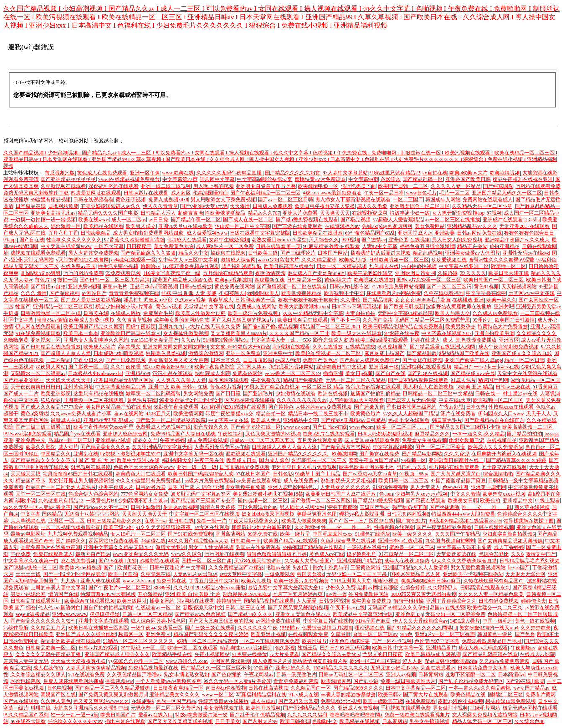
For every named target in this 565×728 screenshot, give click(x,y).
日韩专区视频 (334, 601)
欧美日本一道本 (81, 333)
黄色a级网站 (34, 414)
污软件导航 (16, 628)
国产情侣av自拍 (48, 286)
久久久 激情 (34, 293)
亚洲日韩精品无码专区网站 (123, 380)
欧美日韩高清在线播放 (289, 266)
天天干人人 (539, 414)
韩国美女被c (310, 574)
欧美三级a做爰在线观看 (381, 340)
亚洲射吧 (504, 307)
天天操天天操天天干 (68, 380)
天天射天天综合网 (525, 574)
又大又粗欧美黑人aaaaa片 (239, 333)
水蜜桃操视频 (26, 681)
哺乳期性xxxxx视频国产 (247, 648)
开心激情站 (150, 594)
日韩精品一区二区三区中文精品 (438, 393)
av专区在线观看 (212, 527)
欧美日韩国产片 (118, 715)
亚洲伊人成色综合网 (125, 434)
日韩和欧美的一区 (255, 300)
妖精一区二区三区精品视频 (207, 641)
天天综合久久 (324, 240)
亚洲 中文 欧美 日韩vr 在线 (178, 387)
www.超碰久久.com (187, 661)
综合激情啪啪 (498, 474)
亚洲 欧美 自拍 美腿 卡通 (193, 594)
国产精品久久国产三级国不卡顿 (465, 427)
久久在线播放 (328, 347)
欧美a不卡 (548, 634)
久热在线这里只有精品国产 (494, 581)
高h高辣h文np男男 (41, 273)
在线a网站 (143, 701)
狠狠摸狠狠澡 (105, 614)
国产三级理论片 (298, 253)
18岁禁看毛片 (361, 554)
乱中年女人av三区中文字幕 (188, 260)
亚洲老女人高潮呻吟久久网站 (96, 340)
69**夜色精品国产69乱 (370, 233)
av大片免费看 (284, 654)
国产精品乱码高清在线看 (490, 654)
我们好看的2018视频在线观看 (234, 407)
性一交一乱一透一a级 (74, 715)
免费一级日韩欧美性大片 (408, 681)
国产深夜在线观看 (426, 501)
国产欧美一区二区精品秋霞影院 (171, 420)
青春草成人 (221, 300)
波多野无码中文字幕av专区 (201, 494)
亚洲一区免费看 (243, 353)
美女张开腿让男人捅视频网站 (81, 480)
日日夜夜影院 (258, 360)
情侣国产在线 (63, 594)
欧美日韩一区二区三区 (403, 480)
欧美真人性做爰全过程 (200, 313)
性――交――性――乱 (487, 507)
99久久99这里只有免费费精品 (149, 480)
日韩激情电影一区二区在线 (51, 313)
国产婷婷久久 (71, 541)
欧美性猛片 (314, 641)
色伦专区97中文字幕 (437, 641)
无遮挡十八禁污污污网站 (92, 514)
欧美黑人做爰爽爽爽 (304, 521)
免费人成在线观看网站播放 (73, 681)
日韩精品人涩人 (158, 213)
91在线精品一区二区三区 (406, 554)
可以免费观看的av (258, 507)
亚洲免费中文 (278, 353)
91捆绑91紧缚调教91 (226, 340)
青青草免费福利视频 (296, 681)
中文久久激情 (465, 494)
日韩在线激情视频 (494, 527)
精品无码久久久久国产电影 (108, 213)
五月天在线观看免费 (320, 440)
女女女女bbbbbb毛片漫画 (423, 300)
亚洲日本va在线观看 (400, 541)
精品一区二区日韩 (524, 360)
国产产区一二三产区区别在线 (361, 521)
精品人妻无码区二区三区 (31, 266)
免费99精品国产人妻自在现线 (183, 434)
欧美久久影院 (41, 447)
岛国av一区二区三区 (71, 440)
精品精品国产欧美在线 (464, 353)
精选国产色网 (493, 380)
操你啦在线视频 (228, 253)
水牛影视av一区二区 (143, 648)
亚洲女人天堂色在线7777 (303, 614)
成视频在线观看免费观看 (38, 253)
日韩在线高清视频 (268, 688)
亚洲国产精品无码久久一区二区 (507, 193)
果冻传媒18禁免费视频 (511, 701)
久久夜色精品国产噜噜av (134, 674)
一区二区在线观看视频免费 (270, 641)
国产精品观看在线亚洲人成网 (443, 347)
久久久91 (183, 588)
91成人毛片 (463, 380)
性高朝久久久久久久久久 (74, 240)
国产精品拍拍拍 (524, 434)
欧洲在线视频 (333, 393)
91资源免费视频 (390, 487)
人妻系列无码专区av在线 (222, 447)
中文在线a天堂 (455, 400)
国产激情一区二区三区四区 (321, 501)
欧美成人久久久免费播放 (496, 447)
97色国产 (263, 668)
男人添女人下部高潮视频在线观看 (353, 199)
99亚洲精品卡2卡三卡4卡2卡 (191, 400)
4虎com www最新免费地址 (332, 193)
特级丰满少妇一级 (410, 213)
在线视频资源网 (370, 213)
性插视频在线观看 (394, 527)
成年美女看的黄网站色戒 (182, 320)
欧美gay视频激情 (233, 280)
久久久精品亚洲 (319, 260)
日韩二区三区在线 (245, 608)
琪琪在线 (41, 708)
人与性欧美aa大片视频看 (356, 400)
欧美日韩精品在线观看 (303, 320)
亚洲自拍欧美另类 (494, 333)
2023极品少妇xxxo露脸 (221, 588)
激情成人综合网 (238, 260)
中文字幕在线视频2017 (447, 333)
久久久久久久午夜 (257, 628)
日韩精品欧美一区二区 (51, 648)
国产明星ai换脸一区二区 (30, 567)
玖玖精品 (51, 400)
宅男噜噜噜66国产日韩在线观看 (78, 474)
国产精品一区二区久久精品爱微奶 (113, 688)
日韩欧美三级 (263, 253)
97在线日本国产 (253, 474)
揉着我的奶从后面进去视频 (380, 253)
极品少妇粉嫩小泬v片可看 (124, 307)
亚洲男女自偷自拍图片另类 (266, 186)
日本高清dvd (512, 674)
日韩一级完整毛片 (296, 674)
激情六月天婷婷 (218, 507)
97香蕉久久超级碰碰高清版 (134, 240)
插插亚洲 (333, 373)
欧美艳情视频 (505, 173)
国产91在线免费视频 (190, 534)
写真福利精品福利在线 (261, 695)
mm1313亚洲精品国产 (155, 340)
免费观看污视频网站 (291, 367)
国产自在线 (32, 240)
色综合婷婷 (413, 588)
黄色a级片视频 (226, 387)
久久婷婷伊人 (442, 588)
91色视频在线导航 (91, 467)
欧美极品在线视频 (360, 721)
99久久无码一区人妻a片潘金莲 (37, 507)
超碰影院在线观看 (159, 561)
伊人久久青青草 (160, 206)
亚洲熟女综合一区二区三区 (420, 206)
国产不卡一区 (345, 320)
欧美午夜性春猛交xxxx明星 (103, 427)
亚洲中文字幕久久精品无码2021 (118, 547)
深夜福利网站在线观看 (113, 186)
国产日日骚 (228, 393)
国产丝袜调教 (498, 186)
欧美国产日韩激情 (515, 320)
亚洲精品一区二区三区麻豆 (63, 307)
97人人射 (412, 661)
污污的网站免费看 (83, 273)
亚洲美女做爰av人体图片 (472, 253)
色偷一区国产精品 (176, 701)
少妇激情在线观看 (295, 393)
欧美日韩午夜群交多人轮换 (325, 206)
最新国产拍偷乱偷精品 (375, 393)
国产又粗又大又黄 (298, 701)
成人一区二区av (129, 220)
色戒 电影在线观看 (409, 420)
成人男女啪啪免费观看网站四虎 (149, 233)
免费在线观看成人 (53, 554)
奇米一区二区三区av (375, 634)
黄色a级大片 (338, 280)
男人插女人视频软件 (302, 507)
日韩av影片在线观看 (146, 193)
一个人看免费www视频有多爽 (168, 681)
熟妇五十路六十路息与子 (321, 567)
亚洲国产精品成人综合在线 (182, 280)
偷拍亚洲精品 (504, 246)
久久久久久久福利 (307, 715)
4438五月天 (158, 414)
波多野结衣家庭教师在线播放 (459, 307)
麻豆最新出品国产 (384, 353)
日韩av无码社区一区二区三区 (351, 674)
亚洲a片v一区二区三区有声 (445, 634)
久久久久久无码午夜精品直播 (230, 173)
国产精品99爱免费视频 (378, 501)
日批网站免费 (63, 206)
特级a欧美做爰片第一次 (201, 715)
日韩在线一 (488, 393)
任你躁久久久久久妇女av (75, 721)
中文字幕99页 (363, 179)
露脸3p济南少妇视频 (460, 701)
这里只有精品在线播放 (98, 393)
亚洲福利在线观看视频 (426, 367)
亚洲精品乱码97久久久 (472, 226)
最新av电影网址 (28, 534)
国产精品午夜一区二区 (196, 220)
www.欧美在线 (178, 173)
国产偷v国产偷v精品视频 (270, 327)
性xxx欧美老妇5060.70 (168, 367)
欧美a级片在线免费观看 (329, 434)
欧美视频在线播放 (374, 280)
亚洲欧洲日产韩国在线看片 (131, 333)
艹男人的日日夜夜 (383, 654)
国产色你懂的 (226, 674)
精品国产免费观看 (303, 380)
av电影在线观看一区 (133, 260)
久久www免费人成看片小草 (81, 414)
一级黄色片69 (101, 501)
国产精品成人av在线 (473, 373)
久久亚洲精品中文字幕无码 (162, 447)
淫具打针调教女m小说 (148, 300)
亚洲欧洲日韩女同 (415, 273)
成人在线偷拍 (48, 668)
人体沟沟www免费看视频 (324, 407)
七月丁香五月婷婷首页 (298, 594)
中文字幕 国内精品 (41, 514)
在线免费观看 (421, 701)
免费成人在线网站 (257, 307)
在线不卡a (155, 521)
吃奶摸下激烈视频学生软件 (131, 454)
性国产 (23, 307)
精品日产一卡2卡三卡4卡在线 (486, 367)
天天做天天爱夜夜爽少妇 (78, 661)
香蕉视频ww (119, 681)
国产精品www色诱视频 (200, 614)
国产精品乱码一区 (423, 179)
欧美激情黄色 (336, 681)
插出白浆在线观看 (125, 721)
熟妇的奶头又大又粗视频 (348, 480)
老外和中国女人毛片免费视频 (304, 467)
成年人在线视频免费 (407, 561)
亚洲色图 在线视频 (409, 240)
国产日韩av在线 (330, 427)
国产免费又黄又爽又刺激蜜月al (113, 695)
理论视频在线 (370, 628)
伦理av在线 (278, 567)
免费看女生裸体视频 (424, 440)
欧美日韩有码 (295, 721)
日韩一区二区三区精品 (147, 614)
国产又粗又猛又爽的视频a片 (243, 320)
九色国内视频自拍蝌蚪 (450, 541)
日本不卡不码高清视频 (357, 307)
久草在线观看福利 (444, 293)
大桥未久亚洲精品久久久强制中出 (91, 708)
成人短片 (68, 447)
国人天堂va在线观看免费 (372, 440)
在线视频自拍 (502, 440)
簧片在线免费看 (458, 414)
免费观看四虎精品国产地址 (492, 641)
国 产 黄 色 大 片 (96, 460)
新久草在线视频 (532, 507)
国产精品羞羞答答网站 (346, 447)
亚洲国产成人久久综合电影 (521, 353)
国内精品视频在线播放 (249, 400)
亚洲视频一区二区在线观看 (94, 400)
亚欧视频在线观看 (246, 454)
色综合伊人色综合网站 (93, 494)
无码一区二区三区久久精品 (356, 380)
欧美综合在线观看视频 (90, 601)
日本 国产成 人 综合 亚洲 (195, 487)
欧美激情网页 (188, 414)
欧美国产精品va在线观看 (291, 541)
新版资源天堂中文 (203, 608)
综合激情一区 (66, 226)
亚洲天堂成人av (415, 233)
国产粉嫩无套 (369, 407)
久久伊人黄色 (56, 701)
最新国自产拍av (93, 554)
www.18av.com (139, 581)
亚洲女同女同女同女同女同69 (175, 347)
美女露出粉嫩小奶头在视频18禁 (268, 494)
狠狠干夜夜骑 (342, 507)
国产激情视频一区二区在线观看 (292, 286)
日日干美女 (228, 721)
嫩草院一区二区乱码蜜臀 (153, 393)
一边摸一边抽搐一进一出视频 (43, 220)
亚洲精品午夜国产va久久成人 (517, 240)
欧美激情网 (344, 454)
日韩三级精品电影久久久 (114, 521)
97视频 (494, 213)
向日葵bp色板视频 (226, 688)
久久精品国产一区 (311, 688)
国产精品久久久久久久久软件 (43, 621)
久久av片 (191, 340)
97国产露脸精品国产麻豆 (458, 480)
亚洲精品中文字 (300, 420)
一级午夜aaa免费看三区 (157, 628)
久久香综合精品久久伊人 (38, 674)
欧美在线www (94, 220)
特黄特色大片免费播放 (503, 327)
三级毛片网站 (485, 708)
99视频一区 (413, 460)
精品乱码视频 (428, 253)
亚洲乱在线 (86, 454)
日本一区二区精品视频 (342, 266)
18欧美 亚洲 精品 (474, 387)
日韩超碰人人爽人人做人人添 (285, 447)
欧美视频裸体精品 (301, 293)
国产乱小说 (366, 681)
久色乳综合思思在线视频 (348, 541)
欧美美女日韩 (463, 501)
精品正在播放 (472, 246)
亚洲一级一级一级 (197, 467)
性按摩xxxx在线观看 (511, 407)
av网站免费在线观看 (278, 621)
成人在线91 (263, 701)
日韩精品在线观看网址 (36, 601)
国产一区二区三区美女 (440, 447)
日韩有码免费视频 (498, 601)
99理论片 (483, 320)
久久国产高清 (378, 320)
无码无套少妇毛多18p (394, 668)
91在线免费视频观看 (38, 333)
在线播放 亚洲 (468, 300)
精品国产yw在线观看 (77, 434)
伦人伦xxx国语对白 (59, 608)
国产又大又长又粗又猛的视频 (180, 721)
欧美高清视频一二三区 (527, 427)
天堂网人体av (251, 367)
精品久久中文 (193, 253)
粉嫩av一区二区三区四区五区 (262, 440)
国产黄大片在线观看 (426, 695)
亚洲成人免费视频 (358, 708)
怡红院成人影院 (213, 373)
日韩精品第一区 (304, 280)
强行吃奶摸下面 (358, 186)
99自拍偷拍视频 (419, 266)
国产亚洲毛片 (258, 393)
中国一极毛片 (498, 621)
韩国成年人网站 (443, 199)
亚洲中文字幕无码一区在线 (193, 454)
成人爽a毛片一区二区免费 (225, 246)
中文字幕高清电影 (393, 447)
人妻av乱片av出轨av (195, 574)
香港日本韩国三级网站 (411, 407)
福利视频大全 (177, 460)
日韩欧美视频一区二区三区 (399, 260)
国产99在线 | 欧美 (525, 681)
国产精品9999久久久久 (358, 688)
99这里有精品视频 (51, 199)
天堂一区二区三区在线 (41, 494)
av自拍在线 (435, 173)
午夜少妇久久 (88, 360)
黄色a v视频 (169, 307)
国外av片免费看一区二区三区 (429, 280)
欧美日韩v (389, 695)
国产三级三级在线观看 (210, 628)
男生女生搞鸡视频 (429, 721)
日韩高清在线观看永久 (485, 588)
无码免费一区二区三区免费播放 (166, 708)
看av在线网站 (129, 414)
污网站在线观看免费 (538, 186)
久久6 (517, 554)
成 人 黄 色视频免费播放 (469, 340)
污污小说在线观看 (172, 373)
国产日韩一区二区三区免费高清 (115, 280)
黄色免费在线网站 (234, 286)
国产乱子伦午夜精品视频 (257, 715)
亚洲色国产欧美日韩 (468, 179)
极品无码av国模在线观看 (530, 708)
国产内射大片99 (260, 721)
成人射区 (181, 193)
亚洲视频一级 (384, 367)
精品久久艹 (145, 440)
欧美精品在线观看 (103, 226)
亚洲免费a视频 (84, 286)
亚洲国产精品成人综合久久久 (117, 654)
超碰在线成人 (425, 340)
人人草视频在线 (28, 521)
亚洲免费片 (158, 634)
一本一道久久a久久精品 (479, 434)
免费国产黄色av (320, 360)
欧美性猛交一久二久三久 (495, 608)
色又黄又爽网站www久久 (101, 701)
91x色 (406, 634)
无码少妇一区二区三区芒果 (357, 574)
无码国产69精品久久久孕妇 (398, 608)
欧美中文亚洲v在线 (138, 460)
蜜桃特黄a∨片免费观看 (320, 179)
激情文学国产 (541, 554)
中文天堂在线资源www (66, 246)
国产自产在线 (390, 373)
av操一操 (336, 594)
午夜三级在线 (209, 460)
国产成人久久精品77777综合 (52, 407)
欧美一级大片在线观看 (357, 333)
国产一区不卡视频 (392, 641)
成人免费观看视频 (208, 440)
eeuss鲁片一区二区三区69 (293, 373)
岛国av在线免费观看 (258, 547)
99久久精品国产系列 (26, 715)
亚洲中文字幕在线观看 (103, 621)
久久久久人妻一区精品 (456, 186)
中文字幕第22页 (180, 179)
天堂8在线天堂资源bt (258, 561)
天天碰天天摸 (26, 474)
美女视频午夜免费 (245, 487)
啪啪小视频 (386, 581)
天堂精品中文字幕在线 (209, 307)
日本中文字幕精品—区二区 (416, 688)
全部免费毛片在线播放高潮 (51, 547)
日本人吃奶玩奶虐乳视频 (385, 434)
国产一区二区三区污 (449, 286)
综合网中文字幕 (217, 179)
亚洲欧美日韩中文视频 (342, 367)
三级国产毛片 (375, 507)
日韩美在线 (96, 313)
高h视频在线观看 (291, 347)
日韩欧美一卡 (246, 541)
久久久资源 (457, 454)
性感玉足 (308, 648)
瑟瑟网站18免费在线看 (113, 541)
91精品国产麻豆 (373, 621)
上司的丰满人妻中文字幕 (58, 588)
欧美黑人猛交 (141, 226)
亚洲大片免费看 (300, 213)
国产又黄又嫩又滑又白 (456, 474)
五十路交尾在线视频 (504, 467)
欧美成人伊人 (266, 420)
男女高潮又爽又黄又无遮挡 (178, 360)
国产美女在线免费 (379, 454)
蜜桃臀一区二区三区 (412, 547)
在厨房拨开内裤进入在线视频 (504, 454)
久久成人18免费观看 (495, 313)
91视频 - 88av (414, 474)
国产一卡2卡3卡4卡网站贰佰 (74, 574)
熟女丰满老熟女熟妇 (187, 674)
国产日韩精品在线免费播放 (51, 347)
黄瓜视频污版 (60, 173)
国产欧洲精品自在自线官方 (494, 420)
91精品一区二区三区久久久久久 (139, 641)
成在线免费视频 (78, 561)
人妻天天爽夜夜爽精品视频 (96, 668)
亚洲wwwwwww (70, 614)
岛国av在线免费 (447, 608)
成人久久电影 (372, 206)
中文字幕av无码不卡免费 (464, 547)
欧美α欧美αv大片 (469, 173)
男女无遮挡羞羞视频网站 (478, 567)
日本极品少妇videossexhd (95, 373)
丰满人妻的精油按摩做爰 (348, 695)
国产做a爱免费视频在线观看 (307, 220)
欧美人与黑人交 (452, 313)
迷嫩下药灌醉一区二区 (470, 674)
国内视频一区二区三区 (263, 501)
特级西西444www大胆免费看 (463, 514)
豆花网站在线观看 (229, 380)
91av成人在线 (303, 695)
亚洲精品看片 (441, 648)
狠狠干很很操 (408, 601)
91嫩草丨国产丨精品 (318, 474)
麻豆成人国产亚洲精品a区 (316, 273)
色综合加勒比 (494, 554)
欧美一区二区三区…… (402, 427)
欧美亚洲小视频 (268, 634)
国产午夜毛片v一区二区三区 (120, 588)
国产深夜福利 (64, 293)
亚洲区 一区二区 (66, 521)
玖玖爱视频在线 (449, 260)
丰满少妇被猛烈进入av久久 (110, 206)
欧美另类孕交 (460, 327)
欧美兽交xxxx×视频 (504, 494)
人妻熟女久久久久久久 (345, 487)
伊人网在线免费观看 (38, 327)
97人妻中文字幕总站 (345, 173)
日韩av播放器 (150, 487)
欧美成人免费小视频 (92, 320)
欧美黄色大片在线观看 (141, 474)
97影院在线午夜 (402, 333)
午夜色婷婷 (172, 440)
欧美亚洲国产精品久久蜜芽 (93, 327)
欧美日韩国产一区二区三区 (493, 280)
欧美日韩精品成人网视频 (433, 654)
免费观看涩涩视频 (341, 701)
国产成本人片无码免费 (411, 400)
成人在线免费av (301, 480)
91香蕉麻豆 (545, 387)
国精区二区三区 (506, 695)
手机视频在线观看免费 (406, 708)
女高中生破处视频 (229, 240)
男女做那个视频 (450, 708)
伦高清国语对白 (211, 193)
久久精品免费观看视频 (504, 661)
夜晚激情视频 (270, 273)
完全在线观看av (438, 668)
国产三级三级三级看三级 (43, 427)
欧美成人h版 (353, 260)
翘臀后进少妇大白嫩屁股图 (262, 527)
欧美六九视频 (256, 581)
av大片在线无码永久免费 (213, 327)
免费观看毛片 (158, 313)
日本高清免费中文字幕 (483, 668)
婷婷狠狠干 (229, 601)
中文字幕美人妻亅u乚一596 (280, 340)
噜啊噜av (150, 266)
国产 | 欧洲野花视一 (125, 567)
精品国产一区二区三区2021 (330, 327)
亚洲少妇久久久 (293, 668)
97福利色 (546, 260)
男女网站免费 (198, 393)
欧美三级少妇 (118, 527)
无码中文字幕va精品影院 (405, 313)
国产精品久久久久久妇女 (293, 173)
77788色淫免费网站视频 (398, 286)
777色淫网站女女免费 (144, 494)
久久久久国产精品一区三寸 (299, 333)
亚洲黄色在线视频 (230, 661)
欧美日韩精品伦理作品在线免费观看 (403, 327)
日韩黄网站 (431, 674)
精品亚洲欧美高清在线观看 (71, 641)
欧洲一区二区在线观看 (193, 648)
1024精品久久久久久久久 (341, 668)
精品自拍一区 (271, 414)
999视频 (350, 240)
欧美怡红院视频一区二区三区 (329, 353)
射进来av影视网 (181, 507)
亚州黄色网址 (78, 387)
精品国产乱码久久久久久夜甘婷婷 (211, 634)
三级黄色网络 (365, 567)
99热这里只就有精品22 (395, 173)
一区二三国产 (408, 199)
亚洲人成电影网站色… (293, 487)
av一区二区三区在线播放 (453, 220)
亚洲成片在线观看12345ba (511, 220)
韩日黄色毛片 (447, 420)
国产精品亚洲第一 (23, 380)
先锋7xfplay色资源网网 (387, 226)
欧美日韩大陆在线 (508, 273)
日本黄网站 (395, 721)
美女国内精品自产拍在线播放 (118, 407)
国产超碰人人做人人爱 (66, 353)
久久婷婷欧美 (536, 628)
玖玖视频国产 (392, 347)
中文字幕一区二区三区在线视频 (204, 514)
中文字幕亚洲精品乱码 (121, 387)
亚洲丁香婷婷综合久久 (451, 601)
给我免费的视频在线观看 (373, 387)
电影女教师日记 (467, 440)
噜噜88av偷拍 (52, 320)
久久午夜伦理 (126, 367)
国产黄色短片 (411, 521)
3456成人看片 (465, 621)
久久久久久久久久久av (302, 400)
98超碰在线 (153, 541)
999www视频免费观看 (28, 434)
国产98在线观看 (21, 701)
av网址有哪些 (383, 588)
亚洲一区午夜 (145, 173)
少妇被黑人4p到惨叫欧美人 (249, 293)
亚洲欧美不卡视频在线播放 (473, 574)
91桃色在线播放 (372, 534)
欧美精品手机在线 (172, 654)
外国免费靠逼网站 (368, 594)
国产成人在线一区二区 (248, 220)
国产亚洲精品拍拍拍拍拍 (68, 179)
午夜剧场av (523, 648)
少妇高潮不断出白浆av (143, 501)
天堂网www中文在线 (532, 293)
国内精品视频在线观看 (269, 601)
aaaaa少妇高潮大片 (279, 260)
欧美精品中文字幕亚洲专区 (363, 614)
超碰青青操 (190, 213)
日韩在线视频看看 (93, 199)
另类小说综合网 (28, 594)
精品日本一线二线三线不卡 (318, 414)
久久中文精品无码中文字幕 (313, 313)
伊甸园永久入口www (501, 414)
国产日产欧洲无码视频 (345, 648)
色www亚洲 (455, 487)
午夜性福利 (230, 434)
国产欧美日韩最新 (404, 307)
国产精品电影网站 (422, 454)
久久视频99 (307, 527)
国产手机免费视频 (126, 360)
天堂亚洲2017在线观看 (524, 226)
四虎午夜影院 (141, 327)
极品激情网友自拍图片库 (320, 661)
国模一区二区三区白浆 (207, 561)
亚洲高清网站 (230, 534)
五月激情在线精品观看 (228, 273)
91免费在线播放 (249, 654)
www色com (362, 427)
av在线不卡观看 (28, 721)
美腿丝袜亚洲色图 (317, 514)
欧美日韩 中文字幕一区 (398, 648)
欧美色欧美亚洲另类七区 (367, 467)
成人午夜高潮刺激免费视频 (508, 347)
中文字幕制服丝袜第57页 (265, 179)
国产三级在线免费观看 (297, 226)
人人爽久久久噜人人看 (181, 380)
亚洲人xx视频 (401, 674)
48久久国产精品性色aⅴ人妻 (198, 541)
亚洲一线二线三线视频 (166, 186)
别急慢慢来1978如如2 (247, 594)
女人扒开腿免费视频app (458, 213)
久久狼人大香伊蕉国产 (309, 561)
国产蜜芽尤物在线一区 (256, 427)
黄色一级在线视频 (535, 621)
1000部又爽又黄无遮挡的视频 (424, 594)
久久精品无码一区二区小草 (482, 206)
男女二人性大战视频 (211, 547)
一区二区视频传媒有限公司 (71, 527)
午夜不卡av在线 (348, 608)
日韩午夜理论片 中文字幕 (178, 567)
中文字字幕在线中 (486, 293)
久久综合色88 (529, 721)
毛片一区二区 (455, 193)
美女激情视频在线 (223, 708)
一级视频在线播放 (367, 547)
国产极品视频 (355, 220)
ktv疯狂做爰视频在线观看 (191, 266)
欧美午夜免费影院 (214, 367)
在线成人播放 (126, 313)
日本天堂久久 (226, 360)
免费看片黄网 (540, 695)
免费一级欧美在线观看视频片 (417, 715)
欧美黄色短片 (365, 414)
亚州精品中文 (518, 501)
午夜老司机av (259, 674)
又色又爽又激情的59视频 (273, 434)
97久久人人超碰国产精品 (411, 414)
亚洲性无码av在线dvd (526, 253)
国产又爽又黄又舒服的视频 (298, 608)
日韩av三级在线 (513, 387)
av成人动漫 (288, 360)
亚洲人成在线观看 (100, 581)
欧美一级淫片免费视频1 (254, 313)
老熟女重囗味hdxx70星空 (279, 240)
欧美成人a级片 (99, 347)
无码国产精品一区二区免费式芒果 (432, 320)
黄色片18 (45, 280)
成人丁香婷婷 (509, 547)
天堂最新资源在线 (456, 554)
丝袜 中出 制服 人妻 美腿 (189, 293)
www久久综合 (186, 554)
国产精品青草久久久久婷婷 (516, 460)
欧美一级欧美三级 (383, 701)
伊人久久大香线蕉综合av (420, 621)
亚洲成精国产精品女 (360, 561)
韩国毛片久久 (412, 467)
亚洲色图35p (409, 614)
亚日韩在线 (181, 521)
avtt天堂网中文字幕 (241, 574)
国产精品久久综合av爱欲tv (331, 654)
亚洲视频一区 (46, 340)
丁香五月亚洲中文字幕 (214, 581)
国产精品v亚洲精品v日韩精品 (353, 420)
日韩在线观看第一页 (278, 246)
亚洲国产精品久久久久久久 (299, 454)
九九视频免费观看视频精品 (78, 534)
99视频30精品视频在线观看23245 (465, 521)
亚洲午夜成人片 (116, 487)
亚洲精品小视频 (113, 440)
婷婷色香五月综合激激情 (427, 246)
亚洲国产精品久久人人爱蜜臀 (416, 567)
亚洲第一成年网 (488, 487)
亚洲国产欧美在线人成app (473, 360)
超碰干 (11, 414)
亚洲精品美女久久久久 (175, 695)
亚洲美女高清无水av (53, 213)
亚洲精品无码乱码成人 (108, 420)
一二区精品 (58, 360)
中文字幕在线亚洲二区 (464, 266)
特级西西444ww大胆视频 (108, 594)
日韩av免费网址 (21, 641)
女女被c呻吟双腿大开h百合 (240, 347)
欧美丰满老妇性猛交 (370, 273)
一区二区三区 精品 (322, 387)
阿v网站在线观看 (195, 601)
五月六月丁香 (63, 233)
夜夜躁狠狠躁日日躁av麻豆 (431, 581)
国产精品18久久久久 (250, 614)
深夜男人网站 (51, 367)
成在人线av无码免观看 (483, 648)
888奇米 (162, 588)
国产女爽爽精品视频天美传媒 (510, 541)
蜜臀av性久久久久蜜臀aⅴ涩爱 (501, 260)
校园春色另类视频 (166, 353)
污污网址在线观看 (224, 554)
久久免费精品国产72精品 (236, 567)
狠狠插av (289, 628)
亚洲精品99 (138, 373)
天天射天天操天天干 (144, 514)
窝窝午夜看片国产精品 (374, 460)
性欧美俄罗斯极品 (225, 213)
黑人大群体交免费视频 (93, 253)
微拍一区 (67, 280)
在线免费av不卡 (78, 266)
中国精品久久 (56, 454)
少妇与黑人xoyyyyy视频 (421, 494)
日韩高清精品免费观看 (244, 467)
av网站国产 (94, 293)
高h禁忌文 (129, 347)
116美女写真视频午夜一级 (172, 273)
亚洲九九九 (171, 327)
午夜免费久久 (266, 380)
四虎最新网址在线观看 (96, 193)
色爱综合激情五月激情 (327, 628)
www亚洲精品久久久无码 (141, 554)
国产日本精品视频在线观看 (418, 380)
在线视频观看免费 (308, 634)
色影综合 (390, 179)
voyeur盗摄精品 (32, 614)
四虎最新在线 (270, 280)
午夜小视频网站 (212, 654)
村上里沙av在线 (520, 393)
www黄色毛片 (421, 193)
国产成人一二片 (21, 393)
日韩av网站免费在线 (479, 233)
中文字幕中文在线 (229, 420)
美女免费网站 (430, 226)
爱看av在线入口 (155, 715)
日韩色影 (283, 474)
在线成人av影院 (537, 654)
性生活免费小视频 (118, 266)
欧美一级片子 (295, 534)
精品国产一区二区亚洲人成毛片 (61, 487)
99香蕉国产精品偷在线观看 (314, 547)
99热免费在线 (263, 534)
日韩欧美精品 (95, 233)
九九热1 (69, 581)
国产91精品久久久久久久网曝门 (422, 628)
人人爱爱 (306, 601)
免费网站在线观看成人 (488, 199)
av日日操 (158, 220)
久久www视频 (190, 300)
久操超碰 (447, 273)
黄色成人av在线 (327, 554)
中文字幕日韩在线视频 (328, 621)
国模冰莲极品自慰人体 (415, 574)
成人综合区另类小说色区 (158, 621)
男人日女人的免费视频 (457, 240)
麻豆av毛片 (115, 286)
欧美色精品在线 (468, 695)
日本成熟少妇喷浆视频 (118, 353)
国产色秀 (525, 634)
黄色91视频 (486, 286)
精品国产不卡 (31, 480)
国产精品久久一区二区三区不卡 (216, 668)
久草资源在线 (156, 574)
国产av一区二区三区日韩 (285, 199)
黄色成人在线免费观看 (102, 173)
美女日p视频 (359, 373)
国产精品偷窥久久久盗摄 (148, 253)
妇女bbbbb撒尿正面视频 (268, 514)
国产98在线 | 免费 (118, 561)
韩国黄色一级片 (495, 634)
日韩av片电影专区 (349, 286)
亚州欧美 (444, 233)
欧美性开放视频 (263, 708)
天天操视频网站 (519, 286)
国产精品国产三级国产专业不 (203, 501)
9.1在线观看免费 (86, 674)
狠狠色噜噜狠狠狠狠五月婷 (277, 554)
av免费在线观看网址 (259, 480)
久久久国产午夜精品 (457, 534)
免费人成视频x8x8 (168, 199)
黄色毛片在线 (142, 400)
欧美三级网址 (132, 601)
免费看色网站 (247, 373)
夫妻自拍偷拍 (360, 313)
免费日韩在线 (171, 581)
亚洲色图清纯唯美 (349, 641)
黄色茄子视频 (131, 199)
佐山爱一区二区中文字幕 (242, 226)
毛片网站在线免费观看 (454, 467)
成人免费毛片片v (271, 661)
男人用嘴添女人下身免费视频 (223, 199)
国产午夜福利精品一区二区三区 (265, 193)
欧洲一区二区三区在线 (375, 661)
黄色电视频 (59, 688)
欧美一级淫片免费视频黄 (301, 581)
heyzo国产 (519, 567)
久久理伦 (350, 300)
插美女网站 (162, 601)
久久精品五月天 (48, 628)
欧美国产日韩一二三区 (403, 186)
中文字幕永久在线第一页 (31, 561)
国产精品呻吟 (422, 353)
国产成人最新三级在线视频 (91, 300)
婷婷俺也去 (534, 601)
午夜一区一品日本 (384, 193)
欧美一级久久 (501, 300)
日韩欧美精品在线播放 (318, 233)
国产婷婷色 (281, 407)
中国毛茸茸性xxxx (333, 534)
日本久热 (476, 407)
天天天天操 (28, 574)
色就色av (546, 407)
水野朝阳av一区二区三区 (319, 460)
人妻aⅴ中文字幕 (380, 246)
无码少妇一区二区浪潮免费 (455, 614)
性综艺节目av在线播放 (223, 701)
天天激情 (240, 206)
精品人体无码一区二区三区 (482, 721)
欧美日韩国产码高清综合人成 (200, 474)
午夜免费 (21, 554)
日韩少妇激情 (146, 507)
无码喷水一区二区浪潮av (38, 373)
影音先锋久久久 (211, 427)
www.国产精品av (531, 688)
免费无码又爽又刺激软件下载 (36, 193)
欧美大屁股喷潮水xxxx (304, 307)
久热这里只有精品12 (61, 501)
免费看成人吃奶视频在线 (163, 427)
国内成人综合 (274, 460)
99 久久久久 (473, 273)
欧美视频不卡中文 (344, 293)
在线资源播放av (342, 226)
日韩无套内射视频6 (408, 514)
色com (386, 494)
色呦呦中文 (325, 721)
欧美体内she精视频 (80, 567)
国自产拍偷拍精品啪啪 (108, 608)
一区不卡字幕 (109, 246)
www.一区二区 (218, 695)
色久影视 (285, 648)
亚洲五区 (509, 340)
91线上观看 (547, 501)
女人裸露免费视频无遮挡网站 (485, 715)
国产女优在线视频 (422, 360)
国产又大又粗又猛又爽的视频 (221, 621)
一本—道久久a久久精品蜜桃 (479, 688)
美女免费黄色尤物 (174, 246)
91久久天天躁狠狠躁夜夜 (164, 527)
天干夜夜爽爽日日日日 (36, 387)
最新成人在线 (66, 420)
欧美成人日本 (241, 460)
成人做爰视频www (207, 233)
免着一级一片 (211, 521)
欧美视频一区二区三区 (498, 400)
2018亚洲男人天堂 (351, 581)
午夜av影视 (451, 407)
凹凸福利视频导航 (241, 266)
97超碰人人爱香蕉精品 (398, 220)
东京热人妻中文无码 (26, 661)
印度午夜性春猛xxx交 (229, 414)
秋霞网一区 (131, 634)
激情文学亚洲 (171, 547)
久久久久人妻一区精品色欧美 (491, 594)
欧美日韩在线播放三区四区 (98, 628)
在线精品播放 (360, 347)
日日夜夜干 (139, 246)
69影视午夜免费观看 (176, 407)
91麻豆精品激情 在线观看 (332, 246)
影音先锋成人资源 (333, 340)
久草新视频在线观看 (63, 186)
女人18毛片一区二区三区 (138, 534)
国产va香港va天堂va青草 (370, 474)
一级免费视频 (280, 574)
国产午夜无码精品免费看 (444, 527)
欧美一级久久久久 (412, 534)
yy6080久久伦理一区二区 (136, 661)
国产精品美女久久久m (105, 447)
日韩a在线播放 (196, 286)
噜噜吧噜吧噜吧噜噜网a (356, 715)
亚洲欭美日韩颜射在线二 (456, 460)
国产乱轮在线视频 (428, 373)
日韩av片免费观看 (98, 648)
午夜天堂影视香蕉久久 (254, 521)
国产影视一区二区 (88, 367)
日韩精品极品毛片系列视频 (529, 561)
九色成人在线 (384, 266)
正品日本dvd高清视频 (154, 286)
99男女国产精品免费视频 (272, 387)
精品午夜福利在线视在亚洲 (523, 179)
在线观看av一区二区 (158, 608)
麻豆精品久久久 (432, 434)
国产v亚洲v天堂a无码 (204, 206)
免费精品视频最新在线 (153, 668)
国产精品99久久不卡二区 (101, 507)
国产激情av (374, 240)
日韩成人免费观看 (272, 206)
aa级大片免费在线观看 (209, 480)
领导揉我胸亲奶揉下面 (529, 521)
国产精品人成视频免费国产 (370, 360)
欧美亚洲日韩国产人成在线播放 (341, 494)
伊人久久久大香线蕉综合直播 (464, 561)
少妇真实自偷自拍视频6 (508, 534)
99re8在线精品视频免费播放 (129, 179)
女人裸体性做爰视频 (186, 333)
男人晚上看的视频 (213, 186)
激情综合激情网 (206, 353)
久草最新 (341, 634)
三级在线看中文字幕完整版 (260, 233)
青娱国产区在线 (58, 695)
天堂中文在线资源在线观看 (527, 373)
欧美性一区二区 (508, 266)
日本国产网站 (333, 253)
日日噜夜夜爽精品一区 (178, 688)
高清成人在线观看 (187, 240)
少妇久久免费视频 (346, 588)
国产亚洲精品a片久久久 (309, 708)
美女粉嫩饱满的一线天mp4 (489, 628)
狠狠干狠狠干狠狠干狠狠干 (308, 300)
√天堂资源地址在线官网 (82, 260)
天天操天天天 (335, 213)
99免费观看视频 (123, 273)
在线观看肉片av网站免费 (394, 293)
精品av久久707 (264, 213)
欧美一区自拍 (123, 574)
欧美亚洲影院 (56, 393)
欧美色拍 (490, 501)
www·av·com (296, 427)
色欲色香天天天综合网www (144, 467)
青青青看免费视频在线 (134, 293)
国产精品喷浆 (378, 300)
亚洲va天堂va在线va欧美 (185, 226)
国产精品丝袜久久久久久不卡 (43, 460)
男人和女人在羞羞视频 (428, 387)
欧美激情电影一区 (318, 186)
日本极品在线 (31, 206)
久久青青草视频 (134, 320)
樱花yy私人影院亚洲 (362, 514)
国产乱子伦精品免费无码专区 (471, 681)
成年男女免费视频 (371, 601)
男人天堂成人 (425, 487)
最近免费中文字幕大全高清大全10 (285, 588)
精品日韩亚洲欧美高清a (451, 661)
